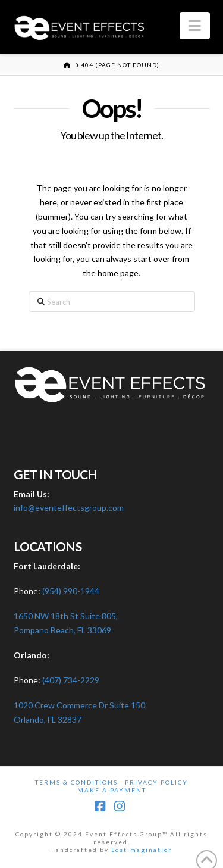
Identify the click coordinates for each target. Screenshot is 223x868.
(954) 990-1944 (71, 591)
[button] (195, 26)
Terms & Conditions (76, 782)
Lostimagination (142, 850)
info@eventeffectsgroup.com (69, 508)
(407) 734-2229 (71, 680)
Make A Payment (112, 790)
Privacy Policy (156, 782)
